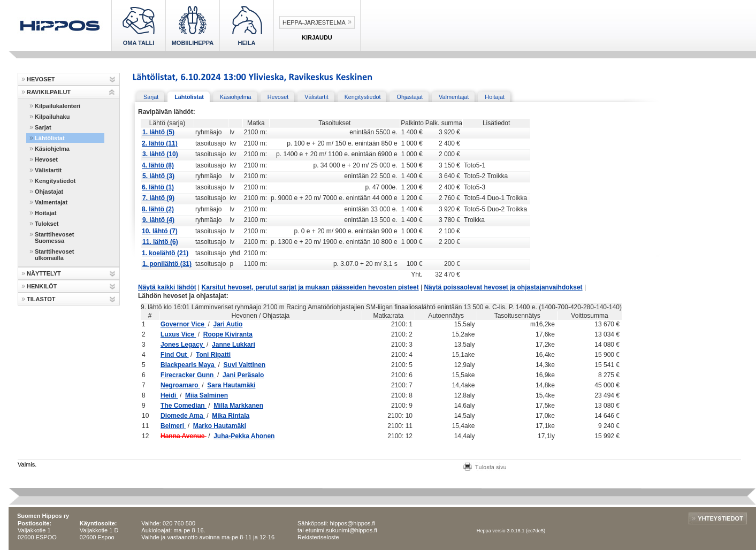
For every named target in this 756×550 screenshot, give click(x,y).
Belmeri (173, 426)
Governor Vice (183, 324)
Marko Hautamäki (220, 426)
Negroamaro (180, 385)
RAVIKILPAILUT (49, 92)
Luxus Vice (178, 334)
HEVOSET (41, 79)
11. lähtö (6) (160, 242)
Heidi (169, 395)
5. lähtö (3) (158, 176)
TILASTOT (41, 299)
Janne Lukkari (234, 345)
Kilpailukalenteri (58, 106)
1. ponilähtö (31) (167, 264)
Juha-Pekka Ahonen (244, 436)
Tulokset (47, 224)
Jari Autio (228, 324)
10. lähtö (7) (160, 231)
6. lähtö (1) (158, 187)
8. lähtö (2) (158, 209)
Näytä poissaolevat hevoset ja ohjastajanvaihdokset (503, 287)
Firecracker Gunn (188, 375)
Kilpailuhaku (52, 117)
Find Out (175, 355)
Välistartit (48, 170)
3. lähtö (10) (160, 154)
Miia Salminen (207, 395)
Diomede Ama (183, 416)
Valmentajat (51, 202)
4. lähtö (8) (158, 165)
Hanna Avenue (184, 436)
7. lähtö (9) (158, 198)
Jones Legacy (183, 345)
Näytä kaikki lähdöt (167, 287)
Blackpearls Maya (188, 365)
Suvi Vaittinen (244, 365)
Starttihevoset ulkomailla (54, 255)
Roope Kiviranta (228, 334)
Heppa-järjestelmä (314, 22)
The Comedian (184, 406)
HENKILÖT (42, 286)
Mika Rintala (231, 416)
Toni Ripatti (213, 355)
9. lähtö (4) (158, 220)
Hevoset (46, 159)
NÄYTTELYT (44, 273)
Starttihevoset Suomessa (54, 238)
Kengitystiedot (55, 181)
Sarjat (43, 127)
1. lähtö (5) (158, 132)
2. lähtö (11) (160, 143)
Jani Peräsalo (243, 375)
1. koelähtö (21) (165, 253)
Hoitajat (45, 213)
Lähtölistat (50, 138)
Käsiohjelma (52, 149)
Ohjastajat (49, 192)
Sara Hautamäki (231, 385)
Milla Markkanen (238, 406)
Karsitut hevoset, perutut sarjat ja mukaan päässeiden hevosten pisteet (310, 287)
